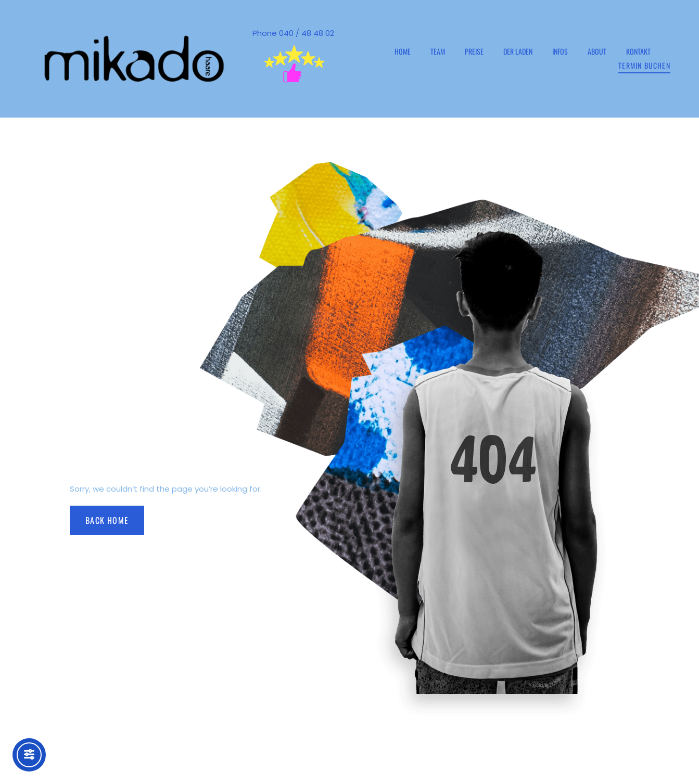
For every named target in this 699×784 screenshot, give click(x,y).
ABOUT (597, 51)
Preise (474, 51)
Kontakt (638, 51)
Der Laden (518, 51)
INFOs (560, 51)
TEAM (438, 51)
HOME (403, 51)
